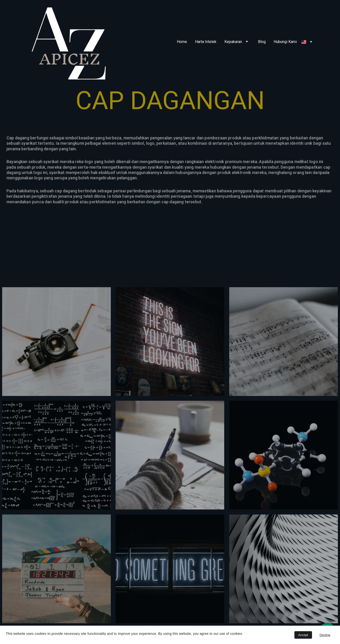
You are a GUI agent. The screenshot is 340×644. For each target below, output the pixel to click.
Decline (325, 635)
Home (182, 42)
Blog (262, 42)
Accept (303, 635)
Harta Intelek (206, 42)
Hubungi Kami (285, 42)
